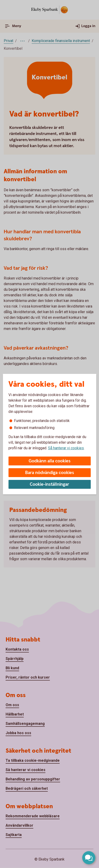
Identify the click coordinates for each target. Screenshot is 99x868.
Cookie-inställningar (49, 484)
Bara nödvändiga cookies (50, 473)
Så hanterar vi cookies (66, 448)
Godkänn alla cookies (50, 461)
